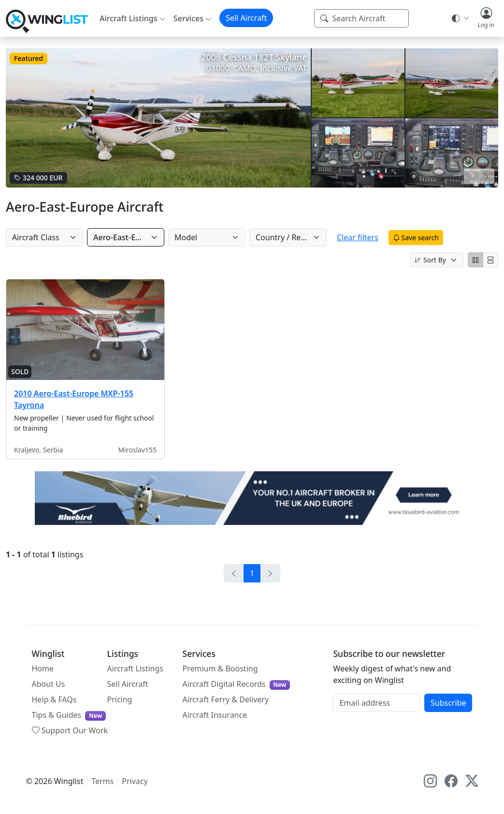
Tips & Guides (69, 715)
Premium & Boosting (220, 669)
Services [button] (188, 18)
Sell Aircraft (246, 18)
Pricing (119, 699)
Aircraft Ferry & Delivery (225, 699)
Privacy (135, 781)
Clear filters (376, 237)
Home (43, 669)
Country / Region (297, 237)
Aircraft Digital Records (236, 684)
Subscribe (448, 703)
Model (196, 237)
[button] (486, 18)
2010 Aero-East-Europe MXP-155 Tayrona (74, 399)
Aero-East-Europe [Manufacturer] (125, 237)
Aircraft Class (36, 237)
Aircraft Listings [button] (129, 18)
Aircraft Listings (135, 669)
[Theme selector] (460, 18)
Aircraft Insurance (215, 715)
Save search (435, 238)
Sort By (430, 260)
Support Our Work (70, 730)
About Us (49, 684)
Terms (102, 781)
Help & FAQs (54, 699)
